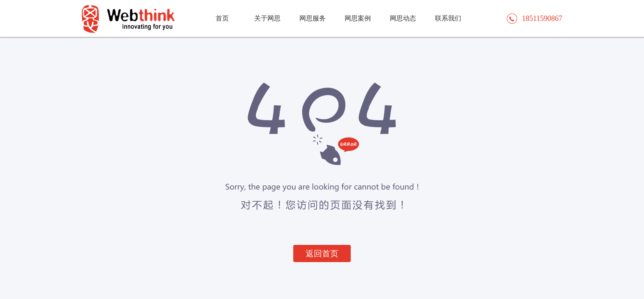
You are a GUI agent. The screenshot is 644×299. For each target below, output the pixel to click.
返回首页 (322, 253)
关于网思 (267, 18)
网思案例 (358, 18)
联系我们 (448, 18)
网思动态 (403, 18)
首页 (222, 18)
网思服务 (313, 18)
